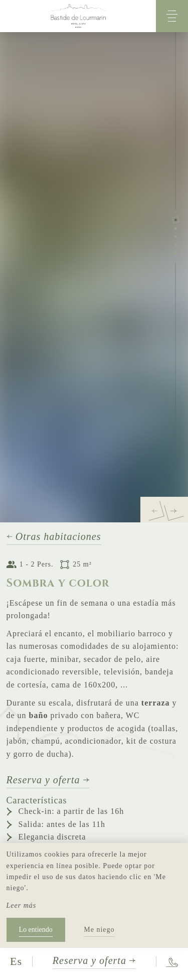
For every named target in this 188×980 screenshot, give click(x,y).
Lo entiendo (36, 930)
